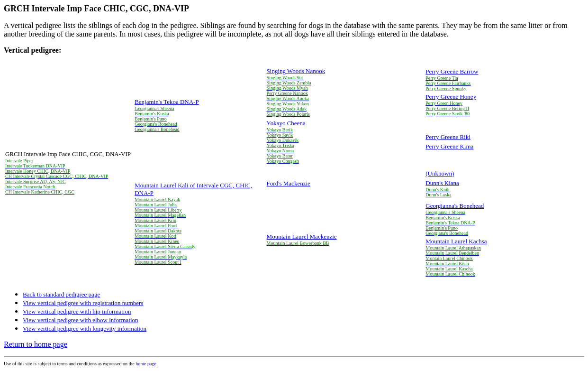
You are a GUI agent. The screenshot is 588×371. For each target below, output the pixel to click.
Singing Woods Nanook (296, 71)
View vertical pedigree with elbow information (81, 320)
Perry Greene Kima (449, 146)
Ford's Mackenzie (289, 183)
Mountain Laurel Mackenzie (302, 237)
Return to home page (36, 344)
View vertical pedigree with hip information (77, 311)
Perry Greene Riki (448, 137)
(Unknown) (440, 173)
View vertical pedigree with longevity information (85, 329)
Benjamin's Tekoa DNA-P (167, 102)
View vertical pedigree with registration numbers (83, 303)
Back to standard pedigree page (61, 294)
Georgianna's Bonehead (455, 206)
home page (146, 364)
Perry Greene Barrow (452, 71)
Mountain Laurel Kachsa (456, 241)
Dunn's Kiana (442, 183)
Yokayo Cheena (286, 123)
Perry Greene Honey (451, 97)
